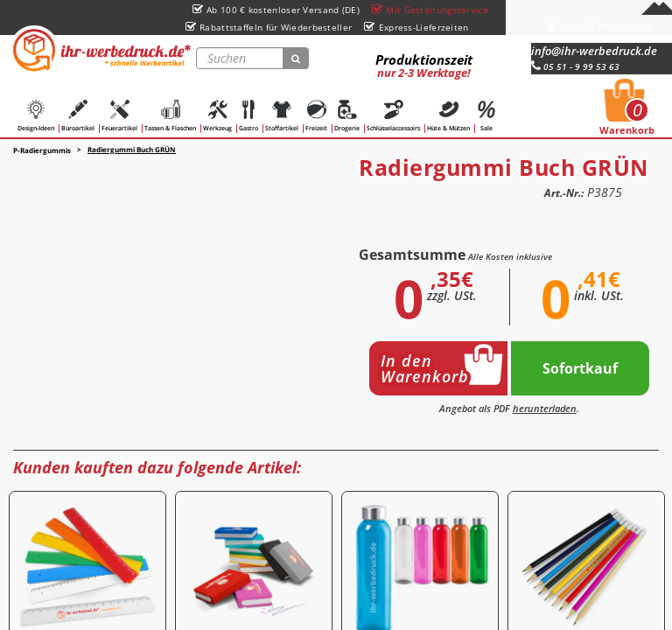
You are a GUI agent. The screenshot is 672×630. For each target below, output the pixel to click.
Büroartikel (78, 116)
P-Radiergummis (42, 150)
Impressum (626, 26)
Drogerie (347, 116)
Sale (486, 116)
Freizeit (316, 116)
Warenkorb (627, 112)
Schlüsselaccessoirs (393, 116)
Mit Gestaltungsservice (430, 10)
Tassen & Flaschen (170, 116)
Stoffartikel (282, 116)
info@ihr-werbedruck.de (594, 51)
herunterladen (545, 408)
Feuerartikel (119, 116)
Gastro (248, 116)
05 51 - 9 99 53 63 (575, 66)
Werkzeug (217, 116)
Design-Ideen (36, 116)
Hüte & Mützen (448, 116)
